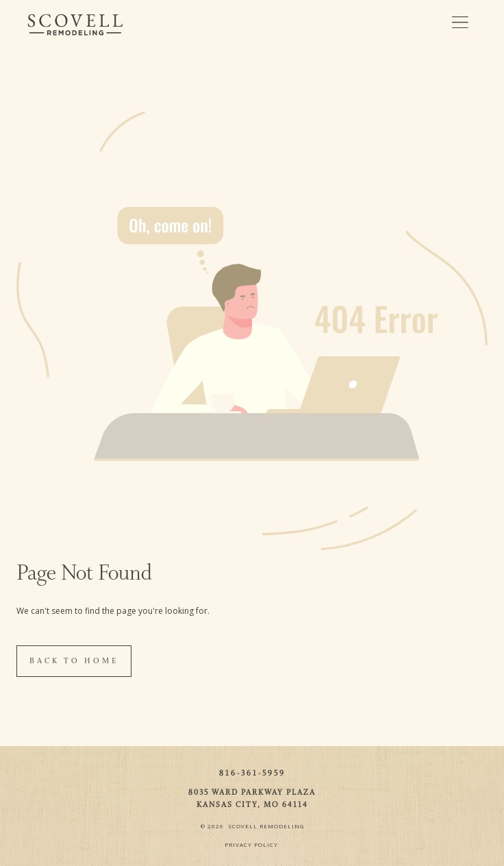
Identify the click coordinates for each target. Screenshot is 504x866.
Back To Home (74, 661)
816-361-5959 (252, 774)
